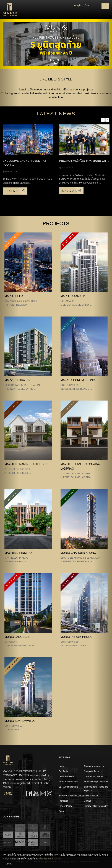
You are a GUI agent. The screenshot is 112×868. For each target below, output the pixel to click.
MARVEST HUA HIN (17, 380)
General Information (68, 782)
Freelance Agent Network (96, 782)
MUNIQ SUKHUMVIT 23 (20, 721)
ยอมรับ (9, 864)
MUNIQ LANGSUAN (17, 637)
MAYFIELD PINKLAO (18, 553)
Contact (88, 801)
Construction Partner (94, 777)
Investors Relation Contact (71, 796)
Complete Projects (93, 771)
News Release (91, 796)
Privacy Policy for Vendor (96, 806)
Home (62, 766)
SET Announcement (68, 787)
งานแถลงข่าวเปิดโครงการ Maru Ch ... (84, 161)
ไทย (87, 6)
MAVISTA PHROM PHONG (78, 380)
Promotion (64, 801)
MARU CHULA (14, 296)
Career (62, 811)
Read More (15, 191)
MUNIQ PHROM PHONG (77, 637)
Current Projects (67, 777)
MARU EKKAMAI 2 (73, 296)
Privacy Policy (65, 806)
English (78, 6)
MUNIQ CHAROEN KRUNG (78, 553)
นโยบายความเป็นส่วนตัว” (50, 859)
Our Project (64, 771)
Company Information (94, 766)
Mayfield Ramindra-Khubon (26, 464)
